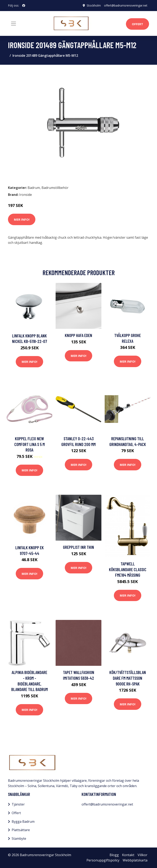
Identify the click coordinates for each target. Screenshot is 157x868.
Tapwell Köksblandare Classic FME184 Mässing (128, 569)
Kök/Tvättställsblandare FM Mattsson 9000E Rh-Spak (128, 678)
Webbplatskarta (135, 860)
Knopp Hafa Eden (78, 335)
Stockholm (94, 5)
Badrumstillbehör (55, 188)
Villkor (142, 855)
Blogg (114, 855)
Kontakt (128, 855)
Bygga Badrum (23, 821)
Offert (137, 24)
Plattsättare (21, 830)
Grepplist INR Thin (78, 547)
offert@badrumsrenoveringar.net (126, 5)
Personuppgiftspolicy (103, 860)
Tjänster (18, 804)
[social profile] (24, 6)
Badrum (34, 188)
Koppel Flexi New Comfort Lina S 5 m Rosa (30, 444)
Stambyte (19, 838)
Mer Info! (22, 219)
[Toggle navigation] (13, 24)
